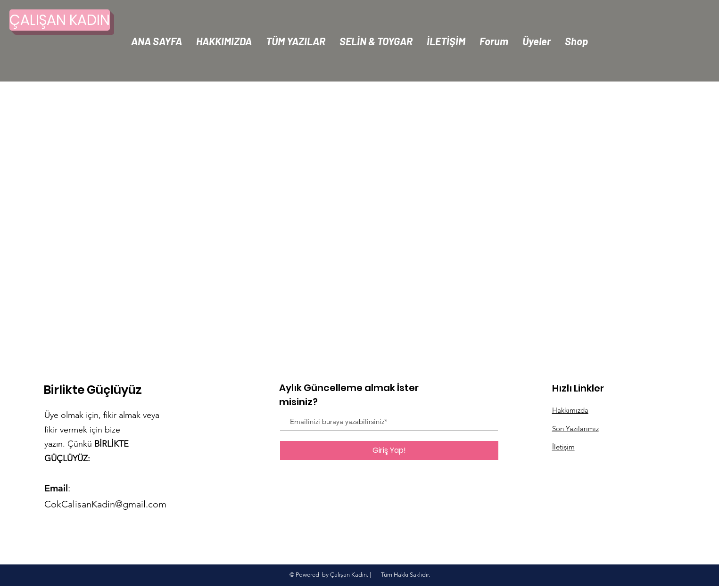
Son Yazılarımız (575, 429)
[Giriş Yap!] (389, 450)
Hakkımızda (570, 410)
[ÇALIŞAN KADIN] (60, 20)
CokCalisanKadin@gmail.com (105, 504)
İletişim (563, 447)
